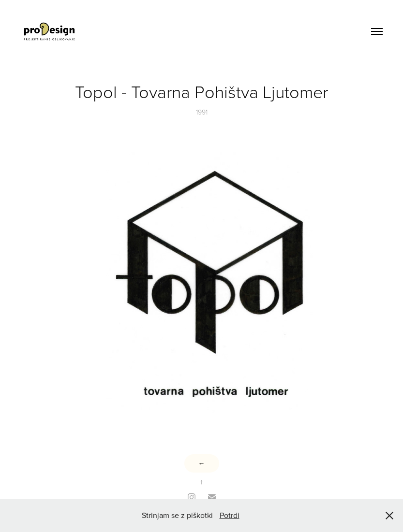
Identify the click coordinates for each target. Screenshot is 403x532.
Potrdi (230, 515)
